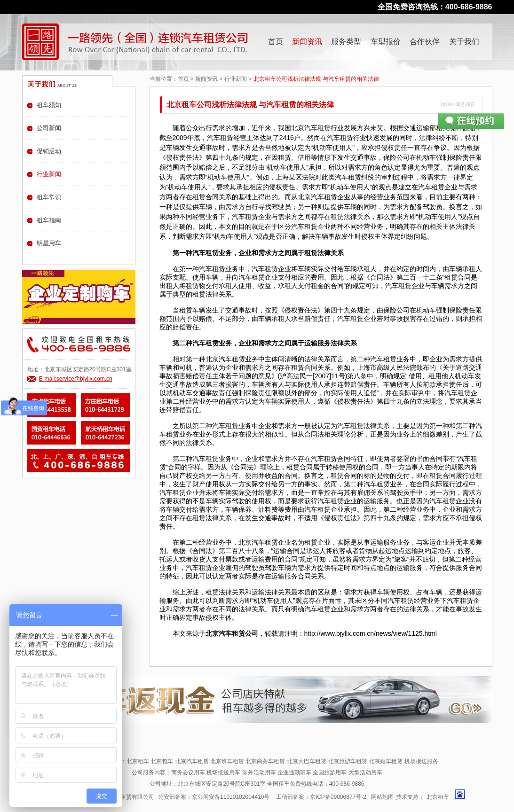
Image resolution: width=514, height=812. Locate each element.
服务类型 (346, 42)
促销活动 (49, 151)
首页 (276, 42)
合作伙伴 (425, 42)
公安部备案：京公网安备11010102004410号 (214, 797)
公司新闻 (49, 128)
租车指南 (49, 220)
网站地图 (382, 797)
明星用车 (49, 243)
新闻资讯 (307, 42)
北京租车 (438, 797)
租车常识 (49, 197)
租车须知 (49, 105)
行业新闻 (236, 79)
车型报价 (386, 42)
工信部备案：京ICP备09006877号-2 (321, 797)
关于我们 (464, 42)
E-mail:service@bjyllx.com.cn (76, 379)
